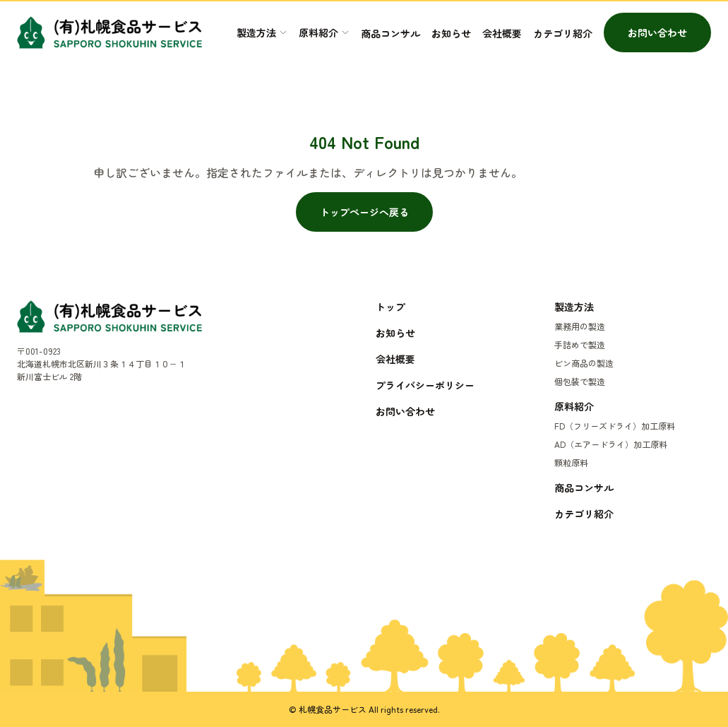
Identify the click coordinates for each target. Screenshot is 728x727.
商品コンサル (390, 33)
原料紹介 (574, 406)
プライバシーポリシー (425, 385)
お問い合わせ (657, 32)
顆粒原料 (571, 462)
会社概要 (502, 33)
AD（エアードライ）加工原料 (611, 444)
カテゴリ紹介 (563, 33)
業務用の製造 (580, 326)
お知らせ (451, 33)
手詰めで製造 (580, 344)
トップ (390, 307)
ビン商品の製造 (584, 363)
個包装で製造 (580, 381)
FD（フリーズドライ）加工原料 (615, 426)
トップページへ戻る (364, 212)
